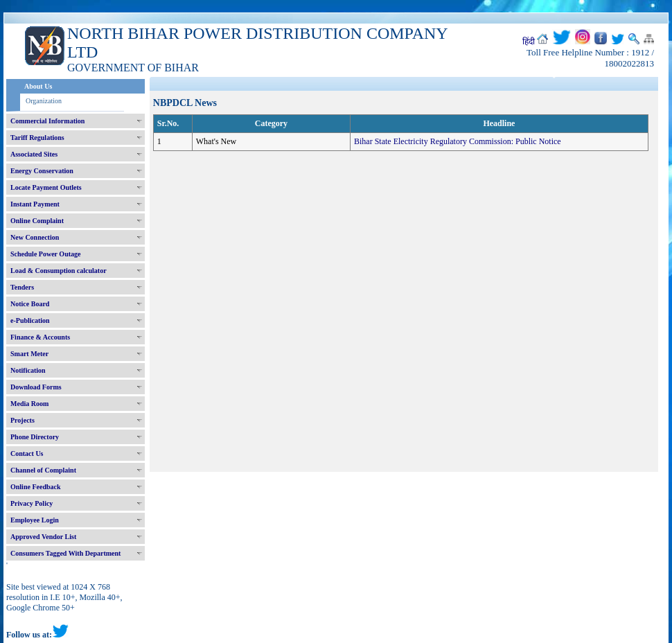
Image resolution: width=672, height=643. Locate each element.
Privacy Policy (32, 503)
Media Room (29, 404)
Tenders (22, 287)
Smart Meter (29, 354)
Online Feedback (36, 487)
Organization (44, 101)
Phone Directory (35, 437)
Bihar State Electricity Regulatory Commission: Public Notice (458, 141)
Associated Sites (34, 154)
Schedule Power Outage (45, 254)
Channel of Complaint (43, 470)
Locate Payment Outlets (46, 187)
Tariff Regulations (37, 138)
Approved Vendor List (43, 537)
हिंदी (529, 42)
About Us (38, 86)
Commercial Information (47, 121)
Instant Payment (35, 204)
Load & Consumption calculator (59, 271)
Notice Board (30, 304)
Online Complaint (37, 221)
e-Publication (30, 320)
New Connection (35, 237)
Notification (28, 370)
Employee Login (35, 520)
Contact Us (27, 453)
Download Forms (36, 387)
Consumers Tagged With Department (65, 553)
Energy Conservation (42, 171)
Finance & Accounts (40, 337)
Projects (23, 420)
